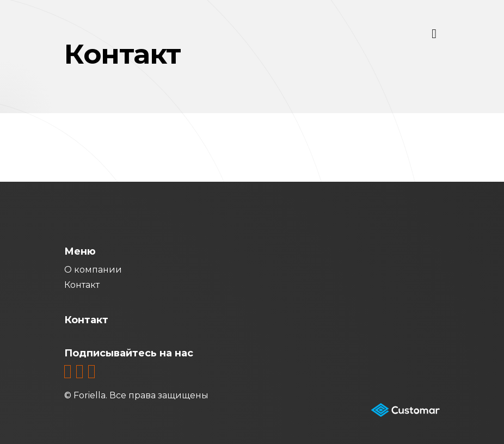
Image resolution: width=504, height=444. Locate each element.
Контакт (82, 285)
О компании (93, 270)
